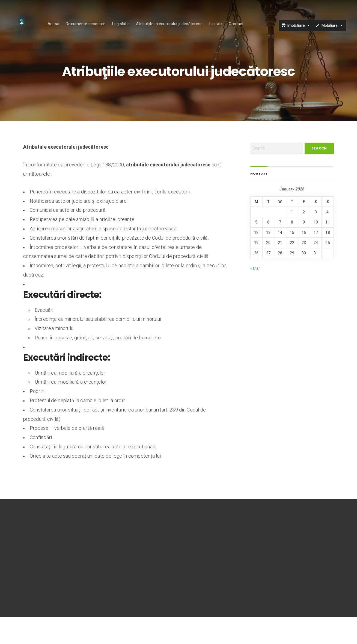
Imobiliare (296, 31)
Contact (247, 29)
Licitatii (226, 29)
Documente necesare (96, 29)
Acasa (64, 29)
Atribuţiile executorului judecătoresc (180, 29)
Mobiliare (330, 31)
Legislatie (131, 29)
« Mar (255, 295)
